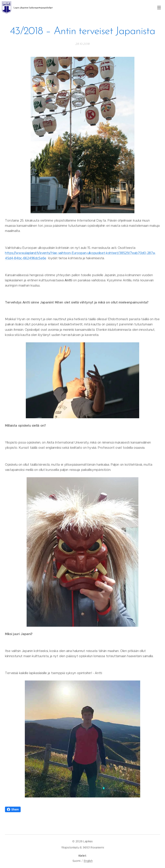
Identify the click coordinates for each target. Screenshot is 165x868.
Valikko (159, 8)
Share (13, 809)
